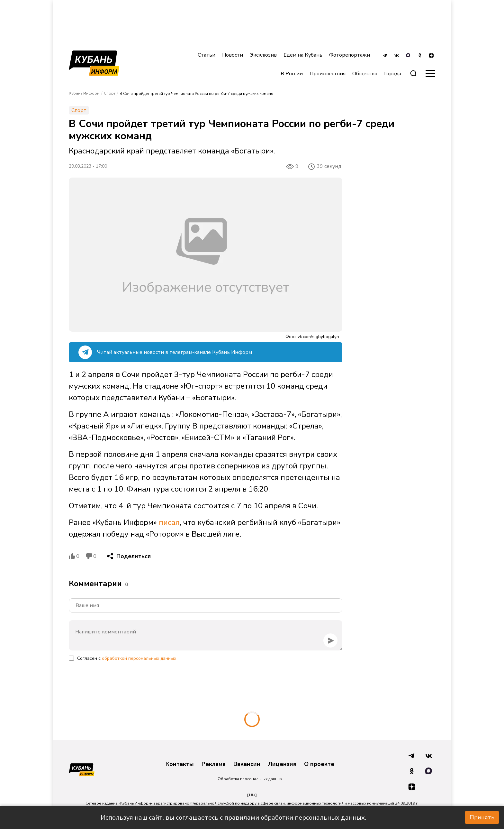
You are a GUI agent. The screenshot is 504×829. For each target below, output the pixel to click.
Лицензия (282, 764)
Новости (233, 55)
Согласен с (127, 658)
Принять (482, 817)
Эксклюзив (263, 55)
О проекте (319, 764)
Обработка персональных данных (250, 779)
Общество (365, 74)
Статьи (207, 55)
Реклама (214, 764)
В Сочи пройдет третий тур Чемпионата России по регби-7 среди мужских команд (196, 94)
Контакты (180, 764)
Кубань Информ (84, 93)
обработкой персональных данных (139, 658)
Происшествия (328, 74)
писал (169, 522)
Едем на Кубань (303, 55)
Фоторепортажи (350, 55)
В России (292, 74)
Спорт (110, 93)
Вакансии (247, 764)
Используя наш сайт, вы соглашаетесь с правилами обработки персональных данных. (233, 818)
